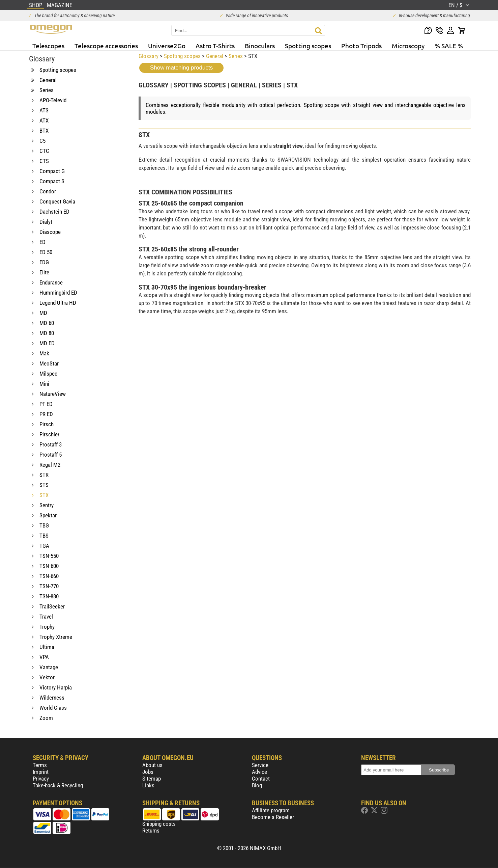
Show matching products (181, 68)
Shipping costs (159, 824)
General (215, 56)
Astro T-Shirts (215, 46)
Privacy (41, 779)
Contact (261, 779)
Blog (257, 785)
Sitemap (152, 779)
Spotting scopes (308, 46)
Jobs (148, 772)
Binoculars (260, 46)
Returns (151, 831)
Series (236, 56)
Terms (40, 765)
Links (148, 785)
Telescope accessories (106, 46)
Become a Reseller (273, 817)
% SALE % (449, 46)
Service (260, 765)
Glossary (149, 56)
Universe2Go (167, 46)
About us (152, 765)
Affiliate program (271, 810)
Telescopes (48, 46)
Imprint (41, 772)
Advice (259, 772)
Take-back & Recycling (58, 785)
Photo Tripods (361, 46)
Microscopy (408, 46)
